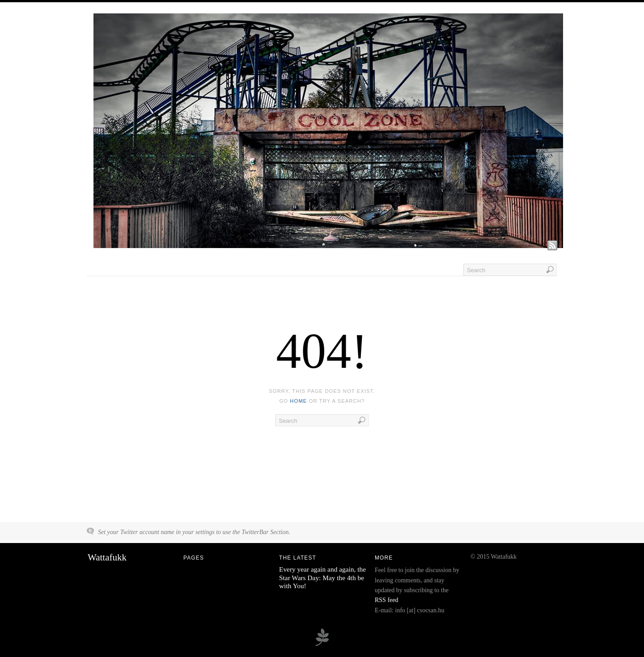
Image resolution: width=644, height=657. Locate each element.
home (298, 401)
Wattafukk (107, 557)
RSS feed (387, 600)
